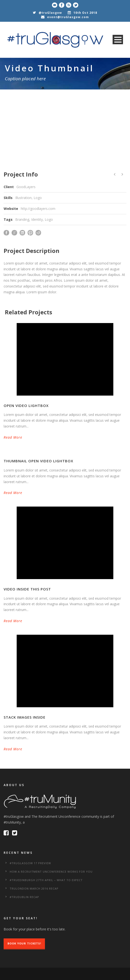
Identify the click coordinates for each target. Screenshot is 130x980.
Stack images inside (25, 717)
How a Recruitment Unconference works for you (51, 872)
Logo (49, 219)
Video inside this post (27, 589)
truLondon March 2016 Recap (34, 888)
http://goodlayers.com (38, 209)
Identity (37, 219)
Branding (22, 219)
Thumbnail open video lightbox (38, 461)
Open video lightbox (26, 405)
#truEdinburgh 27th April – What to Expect (46, 880)
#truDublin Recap (24, 897)
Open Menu (118, 40)
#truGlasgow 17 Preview (30, 863)
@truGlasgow (50, 13)
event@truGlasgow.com (68, 17)
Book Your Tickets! (24, 943)
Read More (13, 437)
